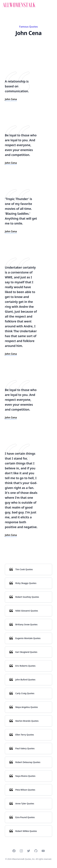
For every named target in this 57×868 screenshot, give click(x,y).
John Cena (11, 99)
